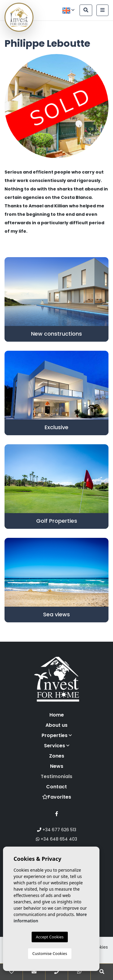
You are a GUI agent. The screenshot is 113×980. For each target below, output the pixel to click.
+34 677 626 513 (57, 830)
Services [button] (57, 746)
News (57, 766)
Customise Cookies (50, 953)
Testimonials (56, 776)
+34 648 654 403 (56, 839)
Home (57, 715)
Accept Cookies (50, 937)
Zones (57, 756)
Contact (56, 787)
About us (56, 725)
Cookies (100, 947)
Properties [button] (57, 735)
